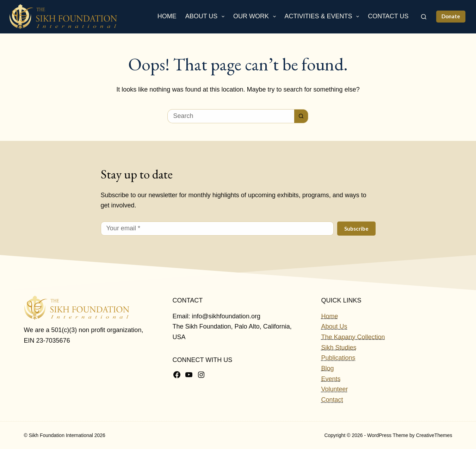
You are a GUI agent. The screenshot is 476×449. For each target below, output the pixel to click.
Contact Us (388, 16)
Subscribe (356, 229)
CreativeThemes (434, 435)
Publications (338, 358)
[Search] (424, 17)
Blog (327, 368)
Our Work (256, 17)
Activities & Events (323, 17)
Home (167, 16)
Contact (332, 400)
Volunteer (334, 389)
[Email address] (217, 229)
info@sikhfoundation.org (226, 316)
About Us (206, 17)
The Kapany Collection (353, 337)
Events (331, 379)
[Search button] (301, 116)
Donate (451, 16)
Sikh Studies (339, 348)
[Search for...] (231, 116)
